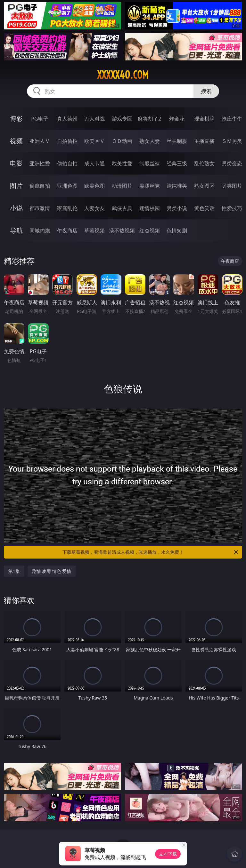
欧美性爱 (122, 163)
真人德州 (67, 119)
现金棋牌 (204, 119)
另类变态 (232, 163)
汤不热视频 (122, 231)
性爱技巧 (232, 208)
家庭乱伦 (67, 208)
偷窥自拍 (40, 186)
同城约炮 (40, 231)
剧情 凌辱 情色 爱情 (52, 571)
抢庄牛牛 (232, 119)
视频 (16, 141)
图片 (16, 186)
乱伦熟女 (204, 163)
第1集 (14, 571)
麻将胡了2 (149, 119)
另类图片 (232, 186)
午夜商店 (67, 231)
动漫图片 (122, 186)
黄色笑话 (204, 208)
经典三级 (177, 163)
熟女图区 (204, 186)
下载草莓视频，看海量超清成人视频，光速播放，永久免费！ (151, 552)
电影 (16, 163)
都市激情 (40, 208)
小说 (16, 208)
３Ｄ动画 (122, 141)
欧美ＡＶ (94, 141)
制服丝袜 (150, 163)
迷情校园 (150, 208)
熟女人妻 (150, 141)
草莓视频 (94, 231)
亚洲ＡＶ (40, 141)
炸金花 (177, 119)
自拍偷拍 (67, 141)
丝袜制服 (177, 141)
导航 (16, 230)
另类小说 (177, 208)
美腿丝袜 (150, 186)
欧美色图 (94, 186)
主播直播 (204, 141)
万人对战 (94, 119)
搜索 (206, 91)
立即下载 (168, 854)
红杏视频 (150, 231)
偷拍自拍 (67, 163)
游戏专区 (122, 119)
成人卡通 (94, 163)
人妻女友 (94, 208)
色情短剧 (177, 231)
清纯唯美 (177, 186)
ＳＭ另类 (232, 141)
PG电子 (40, 119)
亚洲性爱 (40, 163)
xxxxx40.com (123, 75)
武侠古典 (122, 208)
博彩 (16, 118)
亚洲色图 (67, 186)
